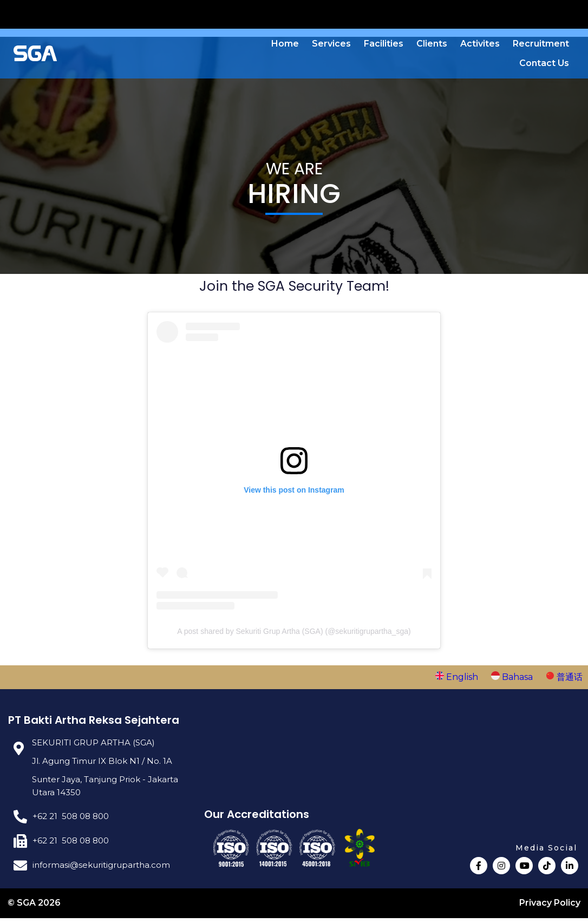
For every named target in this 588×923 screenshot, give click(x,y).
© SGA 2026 (35, 908)
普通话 (564, 681)
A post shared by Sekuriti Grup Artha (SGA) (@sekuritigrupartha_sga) (294, 635)
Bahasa (513, 681)
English (458, 681)
